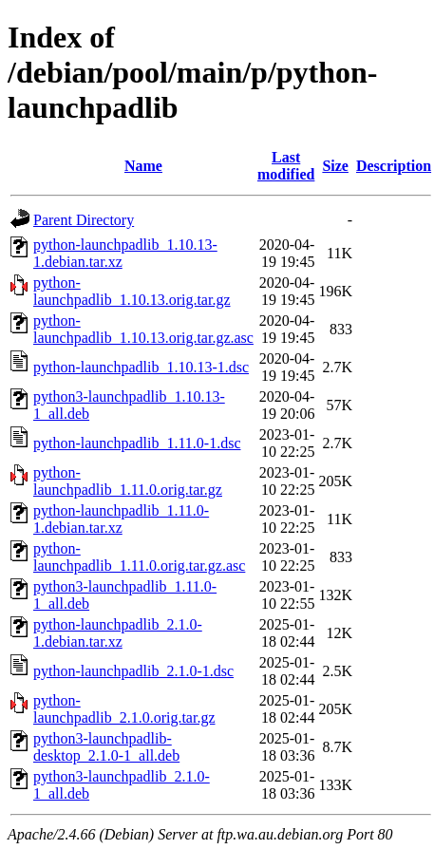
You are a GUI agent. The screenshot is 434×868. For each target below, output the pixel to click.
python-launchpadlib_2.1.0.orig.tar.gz (124, 709)
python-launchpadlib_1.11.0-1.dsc (137, 443)
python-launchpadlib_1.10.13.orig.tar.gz (132, 291)
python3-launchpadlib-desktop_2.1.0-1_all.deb (106, 747)
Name (143, 166)
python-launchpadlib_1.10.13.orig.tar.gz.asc (143, 329)
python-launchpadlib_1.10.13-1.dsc (141, 367)
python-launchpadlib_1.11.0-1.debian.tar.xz (121, 519)
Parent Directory (84, 220)
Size (335, 166)
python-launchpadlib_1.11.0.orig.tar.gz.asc (139, 557)
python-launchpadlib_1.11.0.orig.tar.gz (128, 481)
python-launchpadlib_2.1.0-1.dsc (133, 671)
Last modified (286, 166)
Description (394, 166)
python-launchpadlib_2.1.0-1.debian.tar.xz (118, 633)
